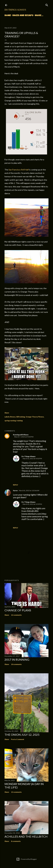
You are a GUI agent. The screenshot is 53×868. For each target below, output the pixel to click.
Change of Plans (18, 610)
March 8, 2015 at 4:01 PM (32, 459)
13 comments (16, 792)
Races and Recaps (23, 16)
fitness (13, 417)
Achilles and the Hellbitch (26, 836)
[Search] (47, 4)
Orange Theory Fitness (35, 417)
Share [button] (7, 413)
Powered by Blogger (26, 859)
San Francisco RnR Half (19, 170)
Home (8, 16)
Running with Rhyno (21, 435)
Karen (15, 490)
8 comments (16, 841)
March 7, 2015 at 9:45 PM (24, 437)
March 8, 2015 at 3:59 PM (32, 504)
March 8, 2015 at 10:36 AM (29, 490)
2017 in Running (17, 660)
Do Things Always (15, 10)
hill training (21, 417)
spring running (10, 421)
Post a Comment (18, 739)
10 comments (16, 664)
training (20, 421)
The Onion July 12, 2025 (22, 735)
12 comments (16, 615)
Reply (16, 485)
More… (39, 16)
